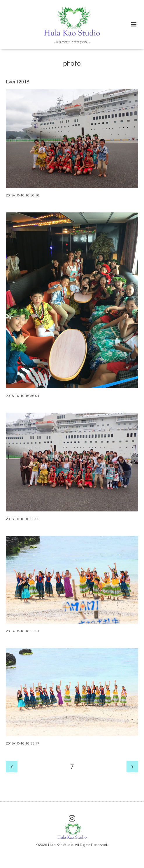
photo (72, 64)
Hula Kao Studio (61, 845)
